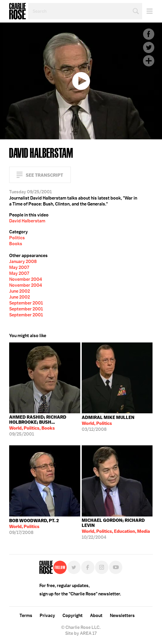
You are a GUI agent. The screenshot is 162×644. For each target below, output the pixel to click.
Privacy (47, 616)
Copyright (73, 616)
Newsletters (122, 616)
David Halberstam (27, 221)
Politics (17, 238)
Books (16, 244)
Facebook (149, 34)
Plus (149, 61)
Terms (26, 616)
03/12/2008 (108, 423)
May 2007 (19, 267)
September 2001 (26, 303)
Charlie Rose (17, 11)
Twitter (149, 47)
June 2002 (20, 291)
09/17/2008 (34, 527)
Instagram (102, 567)
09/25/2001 (45, 426)
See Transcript (44, 175)
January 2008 (23, 262)
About (96, 616)
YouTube (116, 567)
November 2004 (26, 279)
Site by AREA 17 (81, 633)
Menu (147, 11)
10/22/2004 (117, 529)
